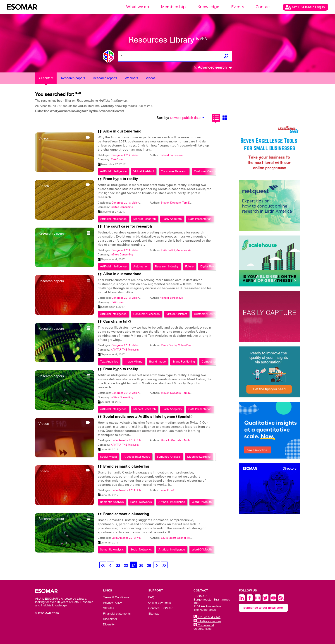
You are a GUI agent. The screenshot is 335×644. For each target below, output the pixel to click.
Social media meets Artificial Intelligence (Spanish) (148, 417)
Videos (151, 78)
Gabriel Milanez (187, 538)
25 (141, 566)
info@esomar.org (207, 621)
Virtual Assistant (144, 171)
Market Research (145, 219)
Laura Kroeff (167, 490)
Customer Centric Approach (212, 171)
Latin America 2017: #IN (126, 440)
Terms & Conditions (116, 597)
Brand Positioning (184, 362)
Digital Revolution (211, 266)
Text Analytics (109, 362)
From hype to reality (121, 179)
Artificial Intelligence (113, 171)
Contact (263, 7)
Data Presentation (200, 219)
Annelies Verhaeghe (189, 250)
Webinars (131, 78)
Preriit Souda (169, 345)
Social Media (108, 457)
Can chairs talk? (117, 322)
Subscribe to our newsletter (263, 608)
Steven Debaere (171, 203)
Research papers (73, 78)
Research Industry (167, 266)
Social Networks (141, 502)
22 (118, 566)
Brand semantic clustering (126, 466)
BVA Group (117, 159)
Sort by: (163, 118)
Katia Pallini (168, 250)
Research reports (105, 78)
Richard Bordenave (171, 155)
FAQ (151, 597)
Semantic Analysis (169, 457)
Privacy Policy (112, 603)
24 (134, 566)
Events (237, 7)
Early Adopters (172, 219)
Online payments (160, 603)
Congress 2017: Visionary (127, 155)
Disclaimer (110, 619)
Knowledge (208, 7)
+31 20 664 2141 (207, 617)
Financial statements (117, 614)
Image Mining (134, 362)
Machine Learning (199, 457)
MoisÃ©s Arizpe (194, 440)
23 (126, 566)
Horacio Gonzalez (172, 440)
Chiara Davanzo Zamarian (193, 345)
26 (149, 566)
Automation (141, 266)
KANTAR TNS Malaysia (125, 350)
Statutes (109, 608)
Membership (173, 7)
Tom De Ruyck (191, 203)
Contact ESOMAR (160, 608)
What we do (138, 7)
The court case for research (128, 226)
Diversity (109, 624)
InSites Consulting (122, 207)
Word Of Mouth (202, 502)
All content (46, 78)
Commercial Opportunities (204, 627)
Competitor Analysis (215, 362)
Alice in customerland (122, 131)
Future (189, 266)
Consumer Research (174, 171)
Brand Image (157, 362)
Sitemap (154, 614)
